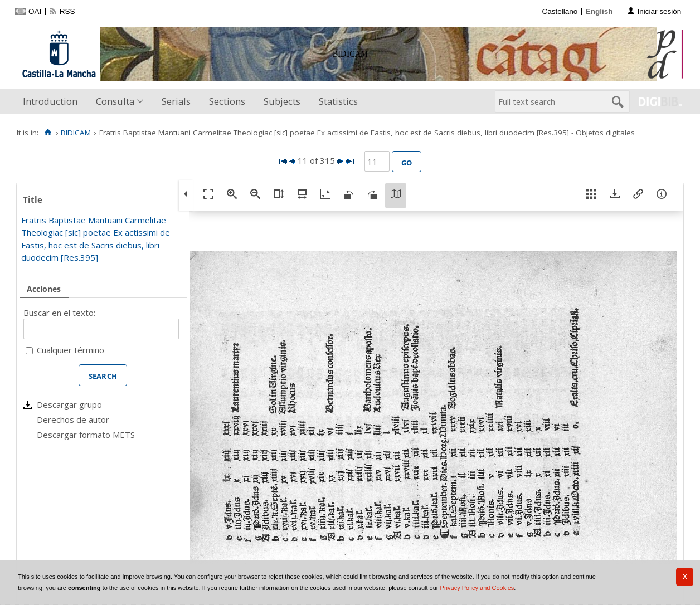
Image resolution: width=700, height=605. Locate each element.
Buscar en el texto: (59, 313)
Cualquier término (71, 350)
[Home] (48, 133)
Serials (176, 101)
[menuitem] (53, 102)
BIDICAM (76, 133)
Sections (227, 101)
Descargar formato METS (86, 435)
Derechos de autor (73, 419)
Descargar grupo (69, 404)
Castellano (560, 11)
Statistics (338, 101)
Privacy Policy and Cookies (477, 588)
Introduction (50, 101)
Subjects (282, 101)
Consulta (115, 101)
